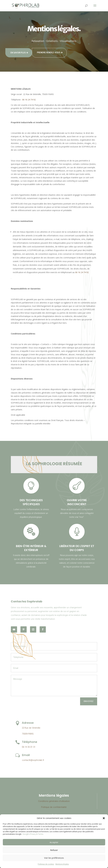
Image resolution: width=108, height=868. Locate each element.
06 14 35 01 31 (29, 747)
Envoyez (89, 701)
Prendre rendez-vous (49, 53)
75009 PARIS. (28, 734)
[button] (104, 818)
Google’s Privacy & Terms (33, 834)
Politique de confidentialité (54, 807)
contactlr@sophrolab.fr (33, 760)
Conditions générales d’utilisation (54, 801)
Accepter (54, 842)
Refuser (54, 850)
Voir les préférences (54, 858)
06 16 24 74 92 (29, 100)
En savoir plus (18, 53)
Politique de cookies (46, 864)
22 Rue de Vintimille (31, 728)
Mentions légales (62, 864)
